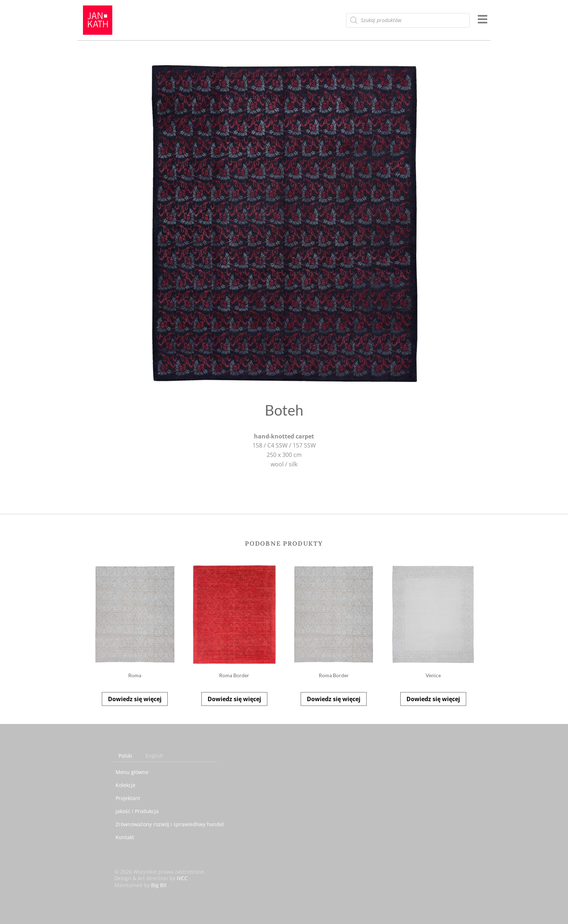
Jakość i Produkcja (137, 811)
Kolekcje (126, 785)
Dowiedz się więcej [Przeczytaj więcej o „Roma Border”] (234, 699)
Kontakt (125, 837)
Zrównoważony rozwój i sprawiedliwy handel (170, 824)
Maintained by (141, 885)
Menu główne (132, 772)
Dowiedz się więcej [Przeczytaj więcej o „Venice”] (433, 699)
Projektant (128, 798)
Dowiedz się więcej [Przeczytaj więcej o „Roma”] (135, 699)
